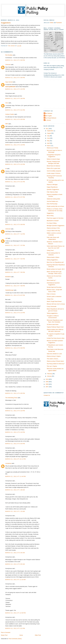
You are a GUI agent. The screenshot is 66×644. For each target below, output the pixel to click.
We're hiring (50, 216)
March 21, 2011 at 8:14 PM (15, 313)
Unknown (8, 65)
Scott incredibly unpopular (54, 171)
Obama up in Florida (52, 148)
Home (21, 635)
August (49, 133)
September (50, 131)
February (50, 374)
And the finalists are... (53, 201)
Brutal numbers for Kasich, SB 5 (56, 269)
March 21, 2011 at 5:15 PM (15, 89)
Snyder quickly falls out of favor (55, 206)
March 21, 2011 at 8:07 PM (15, 295)
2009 (47, 382)
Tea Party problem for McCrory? (56, 364)
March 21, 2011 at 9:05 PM (15, 393)
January (49, 376)
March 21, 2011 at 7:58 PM (15, 286)
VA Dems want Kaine (53, 324)
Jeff (6, 238)
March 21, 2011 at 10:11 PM (15, 459)
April (48, 143)
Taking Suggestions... (53, 260)
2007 (47, 387)
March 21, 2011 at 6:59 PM (15, 224)
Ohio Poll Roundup (52, 204)
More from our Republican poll (55, 262)
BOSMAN (8, 277)
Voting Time (50, 299)
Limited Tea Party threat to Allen (56, 338)
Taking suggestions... (53, 313)
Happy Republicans (52, 187)
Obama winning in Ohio (53, 228)
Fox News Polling (52, 223)
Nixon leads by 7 (51, 280)
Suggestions (50, 213)
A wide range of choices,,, (54, 173)
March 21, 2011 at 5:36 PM (15, 98)
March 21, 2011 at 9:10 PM (15, 411)
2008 (47, 384)
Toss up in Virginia (52, 366)
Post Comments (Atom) (15, 639)
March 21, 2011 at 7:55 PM (15, 272)
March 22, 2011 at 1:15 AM (15, 511)
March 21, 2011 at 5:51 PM (15, 110)
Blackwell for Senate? (53, 221)
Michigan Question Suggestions (56, 226)
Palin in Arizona (51, 294)
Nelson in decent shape (53, 159)
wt (6, 169)
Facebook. (59, 23)
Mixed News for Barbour (53, 166)
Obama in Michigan (52, 185)
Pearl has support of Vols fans (55, 218)
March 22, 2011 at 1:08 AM (15, 490)
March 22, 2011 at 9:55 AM (15, 564)
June (49, 138)
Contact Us (47, 395)
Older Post (38, 635)
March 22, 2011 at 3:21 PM (15, 628)
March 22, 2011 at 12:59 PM (15, 613)
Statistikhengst (9, 290)
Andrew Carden (10, 114)
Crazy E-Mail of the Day (53, 231)
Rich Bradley (9, 55)
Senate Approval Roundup (54, 287)
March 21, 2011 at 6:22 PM (15, 164)
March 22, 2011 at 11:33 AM (15, 580)
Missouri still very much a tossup (56, 304)
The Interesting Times (11, 398)
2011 (47, 129)
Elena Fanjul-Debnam (50, 118)
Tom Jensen (48, 120)
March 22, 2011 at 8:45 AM (15, 553)
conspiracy (8, 463)
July (48, 136)
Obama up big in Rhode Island (55, 361)
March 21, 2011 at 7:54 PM (15, 259)
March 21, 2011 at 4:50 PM (15, 60)
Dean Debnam (48, 113)
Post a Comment (6, 632)
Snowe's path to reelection (54, 296)
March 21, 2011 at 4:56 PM (15, 78)
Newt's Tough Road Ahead (54, 301)
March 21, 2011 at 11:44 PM (15, 476)
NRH (7, 124)
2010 (47, 379)
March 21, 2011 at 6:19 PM (15, 145)
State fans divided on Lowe (54, 354)
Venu (7, 103)
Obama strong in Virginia (54, 356)
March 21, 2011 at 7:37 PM (15, 245)
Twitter (52, 23)
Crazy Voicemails (52, 306)
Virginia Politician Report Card (55, 327)
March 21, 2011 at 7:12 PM (15, 234)
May (48, 141)
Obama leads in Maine (53, 257)
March (49, 146)
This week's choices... (53, 359)
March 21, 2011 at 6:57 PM (15, 197)
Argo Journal (9, 82)
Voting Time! (50, 250)
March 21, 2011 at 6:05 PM (15, 119)
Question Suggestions (53, 189)
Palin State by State (52, 192)
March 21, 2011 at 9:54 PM (15, 444)
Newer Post (4, 635)
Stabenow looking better (53, 199)
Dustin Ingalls (48, 116)
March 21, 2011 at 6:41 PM (15, 182)
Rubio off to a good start (53, 168)
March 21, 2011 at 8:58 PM (15, 348)
